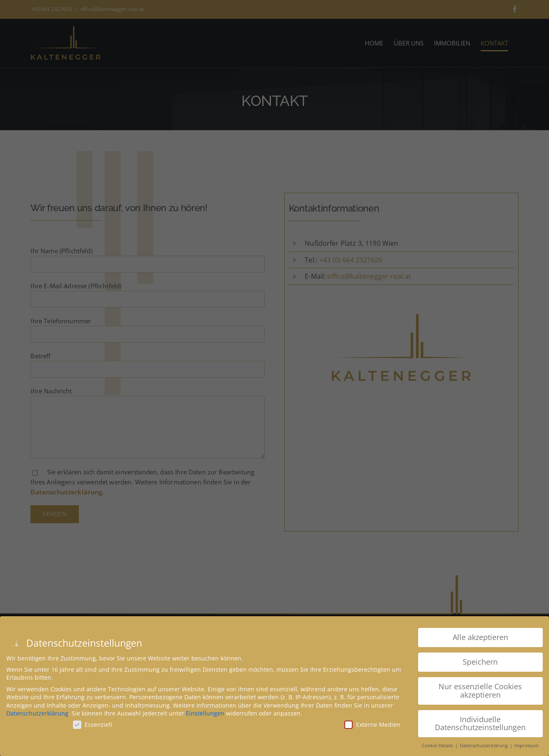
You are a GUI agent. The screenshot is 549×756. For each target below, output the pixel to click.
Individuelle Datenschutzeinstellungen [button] (480, 723)
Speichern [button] (480, 662)
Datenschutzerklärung (37, 713)
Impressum (526, 746)
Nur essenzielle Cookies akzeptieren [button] (480, 690)
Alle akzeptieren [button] (480, 637)
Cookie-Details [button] (438, 746)
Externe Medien (372, 724)
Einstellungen (205, 713)
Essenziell (93, 724)
